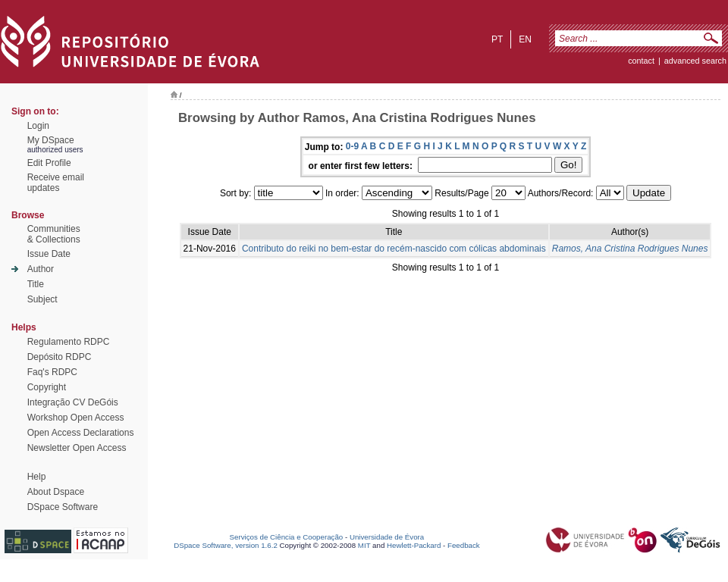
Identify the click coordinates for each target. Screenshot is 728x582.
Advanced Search (695, 61)
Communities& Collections (54, 234)
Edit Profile (49, 163)
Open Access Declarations (81, 433)
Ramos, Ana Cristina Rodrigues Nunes (630, 249)
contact (641, 61)
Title (36, 284)
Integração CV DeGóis (73, 402)
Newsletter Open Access (77, 448)
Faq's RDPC (52, 372)
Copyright (47, 387)
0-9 (352, 146)
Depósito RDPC (60, 357)
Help (37, 477)
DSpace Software (63, 507)
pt (497, 39)
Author (41, 269)
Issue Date (49, 254)
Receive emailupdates (56, 183)
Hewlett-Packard (414, 545)
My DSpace (51, 140)
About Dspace (56, 492)
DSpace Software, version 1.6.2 (226, 545)
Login (38, 126)
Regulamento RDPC (69, 342)
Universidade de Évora (387, 537)
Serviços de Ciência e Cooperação (287, 537)
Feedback (464, 545)
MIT (364, 545)
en (525, 39)
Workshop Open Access (76, 418)
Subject (42, 299)
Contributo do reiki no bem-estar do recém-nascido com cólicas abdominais (394, 249)
